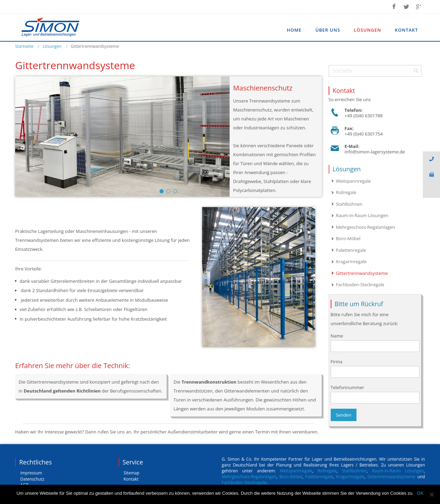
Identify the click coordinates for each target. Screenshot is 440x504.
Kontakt (131, 479)
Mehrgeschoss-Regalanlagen (249, 477)
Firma (375, 368)
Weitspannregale (296, 471)
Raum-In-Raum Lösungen (398, 471)
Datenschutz (32, 479)
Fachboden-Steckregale (244, 482)
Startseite (24, 46)
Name (375, 342)
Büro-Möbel (291, 477)
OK (420, 493)
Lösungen (52, 46)
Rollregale (327, 471)
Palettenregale (319, 477)
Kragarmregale (350, 477)
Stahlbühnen (354, 471)
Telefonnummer (375, 394)
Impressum (31, 473)
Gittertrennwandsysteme (392, 477)
